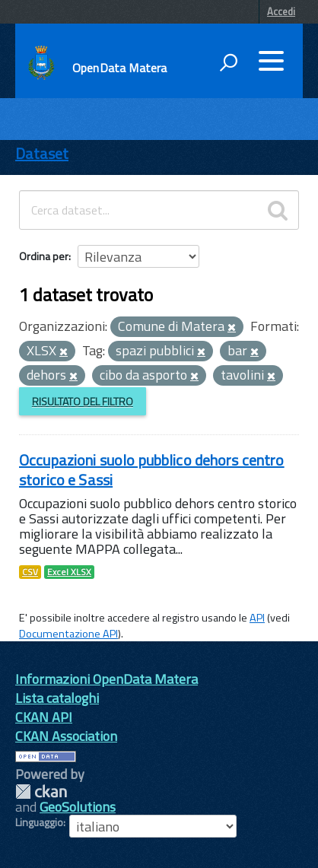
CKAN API (44, 717)
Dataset (42, 153)
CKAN (41, 792)
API (257, 618)
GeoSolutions (78, 807)
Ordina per (44, 256)
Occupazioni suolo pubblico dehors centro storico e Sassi (152, 470)
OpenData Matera (119, 68)
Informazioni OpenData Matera (107, 679)
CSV (30, 572)
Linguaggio (39, 822)
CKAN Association (66, 736)
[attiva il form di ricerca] (228, 62)
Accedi (281, 11)
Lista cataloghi (57, 698)
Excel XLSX (69, 572)
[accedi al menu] (271, 61)
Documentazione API (68, 634)
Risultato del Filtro (83, 401)
